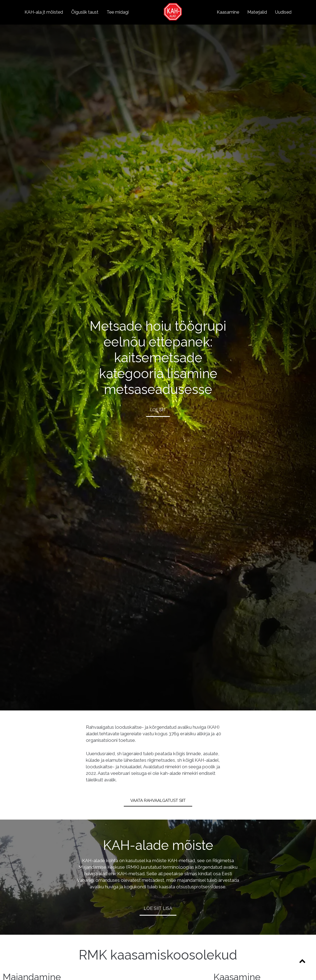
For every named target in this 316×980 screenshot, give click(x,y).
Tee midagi (118, 12)
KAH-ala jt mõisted (44, 12)
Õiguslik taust (85, 12)
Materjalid (257, 12)
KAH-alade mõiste (158, 845)
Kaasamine (228, 12)
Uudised (283, 12)
